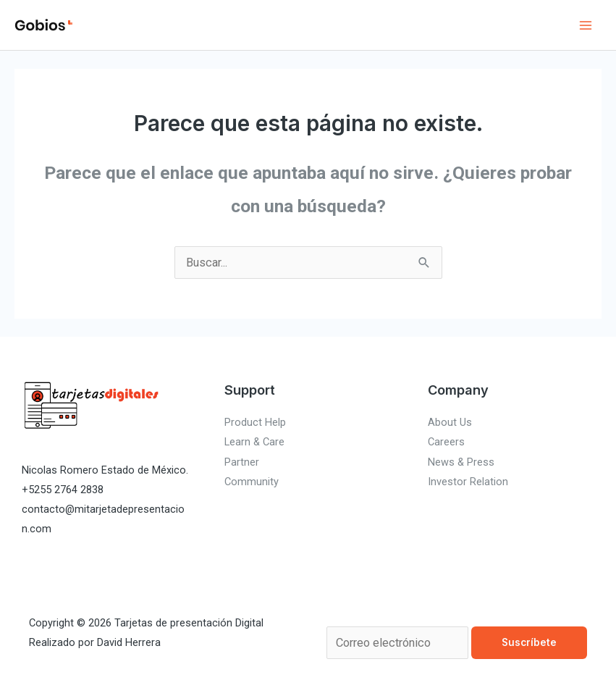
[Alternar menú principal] (585, 25)
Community (252, 482)
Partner (242, 462)
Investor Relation (468, 482)
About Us (450, 422)
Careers (446, 442)
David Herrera (129, 642)
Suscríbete (529, 642)
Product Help (255, 422)
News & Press (461, 462)
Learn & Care (254, 442)
